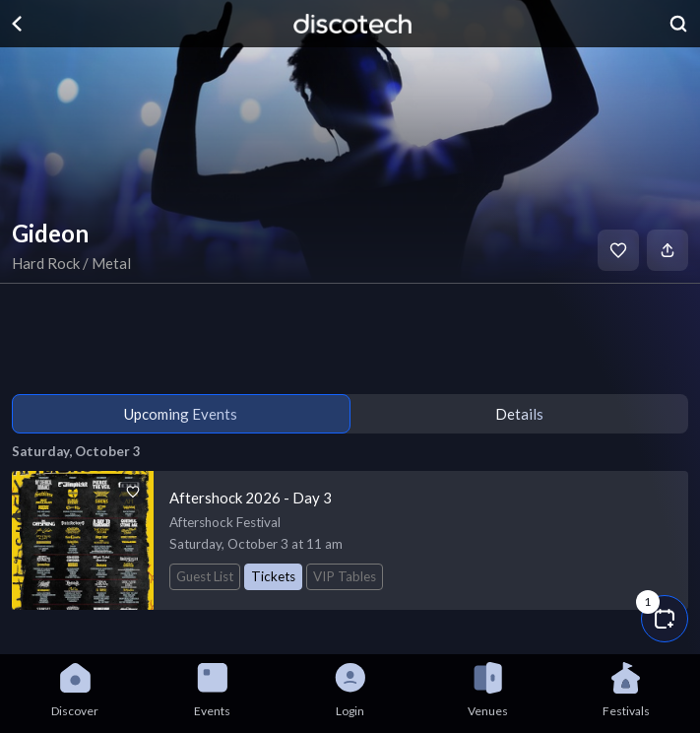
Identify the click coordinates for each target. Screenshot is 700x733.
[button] (665, 619)
